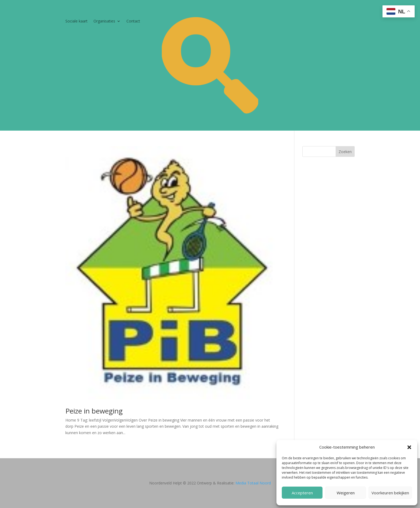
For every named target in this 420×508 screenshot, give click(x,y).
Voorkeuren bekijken (390, 493)
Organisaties (104, 21)
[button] (409, 447)
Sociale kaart (76, 21)
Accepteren (302, 493)
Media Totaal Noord (253, 483)
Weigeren (346, 493)
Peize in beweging (94, 411)
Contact (133, 21)
